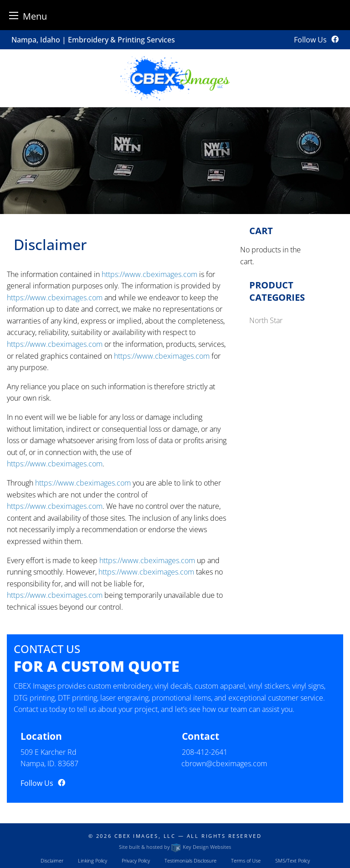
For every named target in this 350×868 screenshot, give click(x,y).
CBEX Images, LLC (145, 836)
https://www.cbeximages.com (149, 274)
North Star (266, 320)
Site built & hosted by (175, 847)
